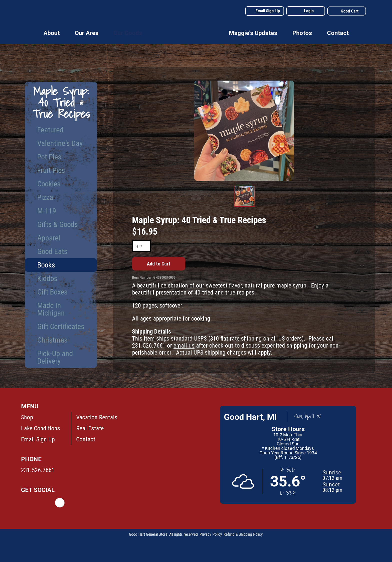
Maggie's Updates (253, 33)
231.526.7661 (38, 470)
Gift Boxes (52, 292)
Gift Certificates (61, 326)
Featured (50, 130)
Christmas (52, 340)
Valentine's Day (60, 143)
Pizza (45, 197)
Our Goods (128, 33)
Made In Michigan (51, 309)
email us (184, 346)
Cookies (49, 184)
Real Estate (90, 428)
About (52, 33)
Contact (338, 33)
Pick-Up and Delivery (55, 357)
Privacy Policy (211, 534)
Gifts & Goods (57, 224)
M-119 (47, 211)
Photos (302, 33)
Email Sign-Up (268, 11)
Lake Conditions (40, 428)
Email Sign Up (38, 439)
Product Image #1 (245, 206)
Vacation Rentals (97, 417)
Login (309, 11)
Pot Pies (49, 157)
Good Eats (52, 251)
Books (46, 265)
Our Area (87, 33)
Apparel (49, 238)
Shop (27, 417)
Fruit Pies (51, 170)
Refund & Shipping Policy (243, 534)
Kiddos (47, 278)
